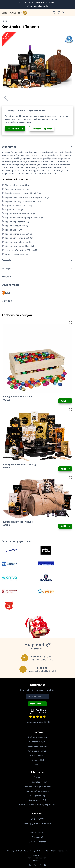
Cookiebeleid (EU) (37, 800)
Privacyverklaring (37, 796)
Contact (37, 777)
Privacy (36, 855)
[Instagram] (30, 865)
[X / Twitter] (35, 865)
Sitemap (36, 860)
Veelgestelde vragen (37, 782)
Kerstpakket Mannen (37, 746)
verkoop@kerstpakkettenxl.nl (18, 122)
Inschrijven (36, 704)
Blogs (37, 765)
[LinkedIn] (45, 865)
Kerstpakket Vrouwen (37, 751)
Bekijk (63, 401)
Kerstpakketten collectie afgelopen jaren (37, 805)
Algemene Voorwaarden (37, 791)
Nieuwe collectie (15, 129)
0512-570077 (37, 819)
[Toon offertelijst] (60, 13)
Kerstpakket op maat (42, 129)
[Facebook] (40, 865)
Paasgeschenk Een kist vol (18, 397)
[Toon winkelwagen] (65, 13)
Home (4, 21)
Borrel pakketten (37, 755)
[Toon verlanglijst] (55, 13)
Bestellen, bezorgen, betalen (37, 786)
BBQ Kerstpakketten (37, 737)
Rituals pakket (37, 760)
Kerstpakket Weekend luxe (18, 522)
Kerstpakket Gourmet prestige (20, 465)
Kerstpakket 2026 (37, 742)
